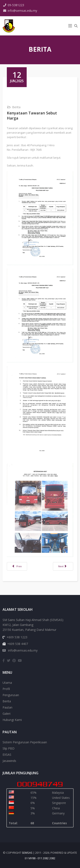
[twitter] (9, 660)
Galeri (7, 714)
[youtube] (20, 660)
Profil (6, 689)
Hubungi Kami (12, 720)
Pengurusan (11, 695)
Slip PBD (9, 748)
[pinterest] (14, 660)
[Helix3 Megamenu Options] (70, 26)
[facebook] (4, 660)
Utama (7, 683)
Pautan (7, 707)
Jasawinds (9, 761)
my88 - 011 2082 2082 (42, 858)
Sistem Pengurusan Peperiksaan (25, 742)
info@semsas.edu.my (22, 11)
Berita (16, 107)
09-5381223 (16, 5)
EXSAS (7, 755)
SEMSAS (27, 853)
